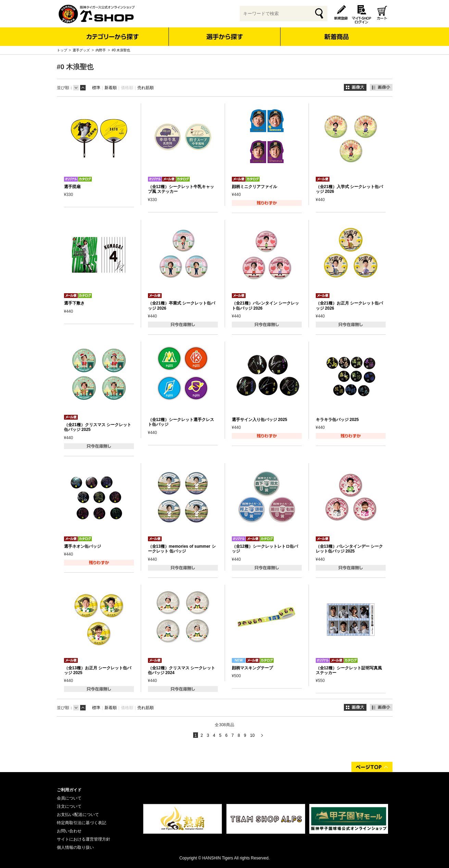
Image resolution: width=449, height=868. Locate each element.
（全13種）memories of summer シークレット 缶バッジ (182, 549)
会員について (69, 798)
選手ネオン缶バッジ (83, 546)
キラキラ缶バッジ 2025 (337, 420)
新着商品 (336, 32)
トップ (62, 50)
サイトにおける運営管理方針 (84, 839)
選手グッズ (81, 50)
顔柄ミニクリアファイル (254, 187)
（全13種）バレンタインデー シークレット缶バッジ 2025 (350, 549)
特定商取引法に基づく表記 (82, 823)
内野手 (101, 50)
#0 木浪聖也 (121, 50)
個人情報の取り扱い (75, 847)
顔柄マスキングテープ (252, 668)
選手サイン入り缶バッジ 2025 (260, 420)
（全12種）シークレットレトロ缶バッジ (265, 549)
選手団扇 (72, 187)
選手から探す (224, 37)
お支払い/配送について (78, 815)
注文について (69, 806)
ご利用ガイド (69, 790)
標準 (96, 88)
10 (252, 735)
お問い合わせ (69, 831)
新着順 (111, 88)
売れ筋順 (146, 88)
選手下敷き (74, 303)
